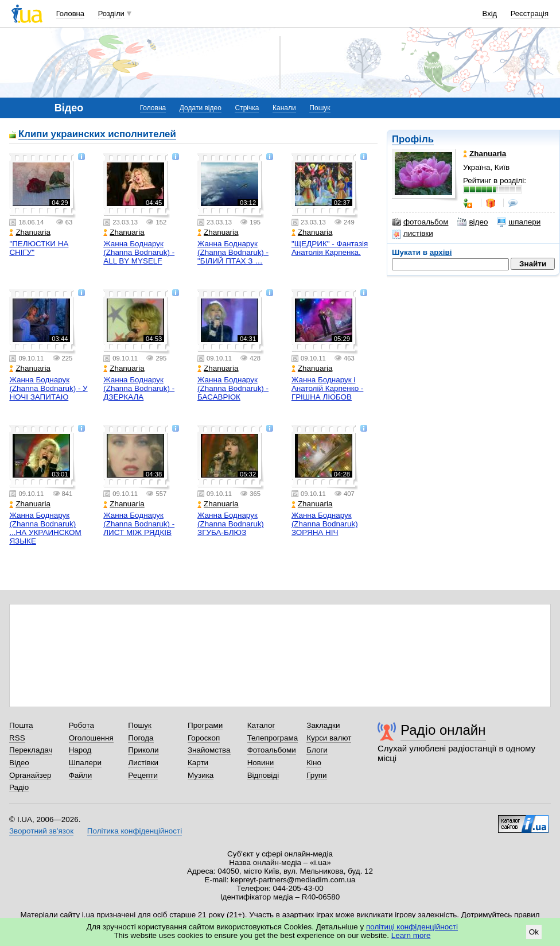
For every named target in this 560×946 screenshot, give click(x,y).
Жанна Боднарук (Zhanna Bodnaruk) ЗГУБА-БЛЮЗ (231, 524)
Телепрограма (273, 738)
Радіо (19, 787)
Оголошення (91, 738)
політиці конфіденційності (412, 927)
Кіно (314, 763)
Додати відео (201, 108)
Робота (81, 725)
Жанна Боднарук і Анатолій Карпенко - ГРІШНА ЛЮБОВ (327, 388)
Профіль (413, 139)
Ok (534, 932)
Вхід (490, 13)
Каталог (261, 725)
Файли (81, 775)
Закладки (323, 725)
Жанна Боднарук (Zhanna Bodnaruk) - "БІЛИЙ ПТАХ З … (233, 252)
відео (472, 222)
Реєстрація (530, 13)
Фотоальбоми (272, 750)
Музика (201, 775)
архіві (441, 252)
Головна (70, 13)
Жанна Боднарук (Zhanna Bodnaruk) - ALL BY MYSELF (139, 252)
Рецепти (143, 775)
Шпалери (85, 763)
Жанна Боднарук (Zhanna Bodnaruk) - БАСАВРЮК (233, 388)
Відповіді (263, 775)
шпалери (519, 222)
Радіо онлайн (443, 730)
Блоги (317, 750)
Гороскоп (204, 738)
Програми (205, 725)
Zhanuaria (30, 232)
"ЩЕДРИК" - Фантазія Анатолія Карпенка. (330, 248)
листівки (413, 234)
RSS (17, 738)
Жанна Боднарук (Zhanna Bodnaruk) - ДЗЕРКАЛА (139, 388)
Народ (80, 750)
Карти (198, 763)
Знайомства (209, 750)
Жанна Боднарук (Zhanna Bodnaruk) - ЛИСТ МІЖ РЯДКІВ (139, 524)
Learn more (411, 935)
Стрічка (247, 108)
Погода (141, 738)
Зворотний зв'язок (41, 831)
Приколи (143, 750)
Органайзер (30, 775)
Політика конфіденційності (135, 831)
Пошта (21, 725)
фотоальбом (420, 222)
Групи (316, 775)
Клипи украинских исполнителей (97, 135)
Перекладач (31, 750)
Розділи (111, 13)
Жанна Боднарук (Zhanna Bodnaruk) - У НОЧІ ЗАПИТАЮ (48, 388)
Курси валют (329, 738)
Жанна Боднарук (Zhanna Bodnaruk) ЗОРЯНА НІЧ (325, 524)
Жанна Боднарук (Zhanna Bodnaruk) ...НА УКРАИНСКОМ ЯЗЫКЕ (45, 528)
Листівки (143, 763)
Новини (261, 763)
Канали (284, 108)
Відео (19, 763)
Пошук (320, 108)
